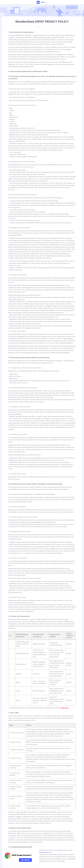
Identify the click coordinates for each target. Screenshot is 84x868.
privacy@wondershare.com (43, 852)
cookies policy (65, 708)
